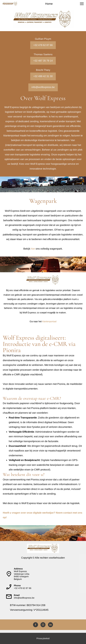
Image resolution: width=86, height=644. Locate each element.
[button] (82, 4)
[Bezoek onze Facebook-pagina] (36, 625)
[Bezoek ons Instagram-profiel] (43, 625)
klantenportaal (49, 321)
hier (33, 249)
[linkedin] (50, 625)
